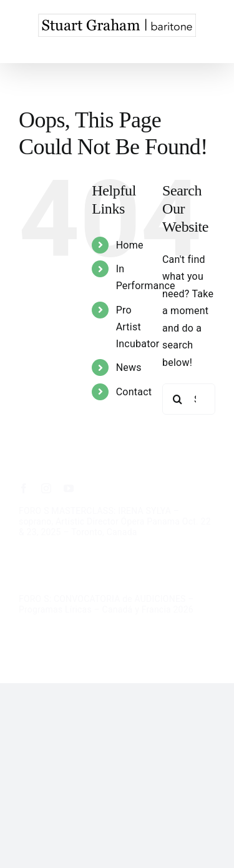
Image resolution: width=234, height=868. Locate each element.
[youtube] (69, 488)
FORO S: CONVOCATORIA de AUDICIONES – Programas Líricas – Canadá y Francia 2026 (106, 604)
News (129, 367)
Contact (134, 392)
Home (130, 245)
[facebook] (24, 488)
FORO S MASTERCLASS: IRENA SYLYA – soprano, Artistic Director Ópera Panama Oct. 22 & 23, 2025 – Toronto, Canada (115, 521)
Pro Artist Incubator (138, 327)
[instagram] (46, 488)
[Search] (178, 399)
